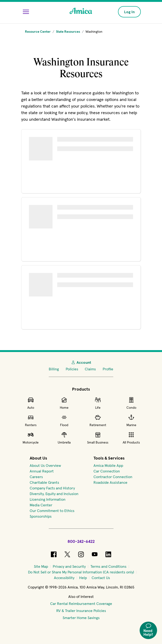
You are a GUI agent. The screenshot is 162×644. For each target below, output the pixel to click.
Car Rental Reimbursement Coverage (81, 604)
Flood (64, 420)
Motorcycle (31, 438)
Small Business (98, 438)
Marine (131, 420)
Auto (31, 403)
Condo (131, 403)
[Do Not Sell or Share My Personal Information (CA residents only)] (81, 572)
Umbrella (64, 438)
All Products (131, 438)
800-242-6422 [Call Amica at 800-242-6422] (81, 541)
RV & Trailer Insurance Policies (81, 611)
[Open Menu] (26, 12)
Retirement (98, 420)
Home (64, 403)
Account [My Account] (81, 362)
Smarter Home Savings (81, 618)
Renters (31, 420)
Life (98, 403)
